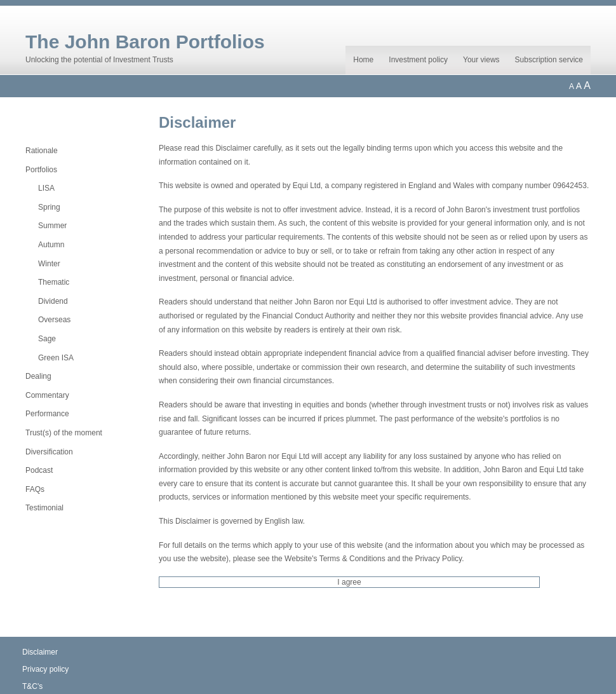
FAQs (35, 489)
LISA (46, 188)
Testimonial (44, 508)
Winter (49, 264)
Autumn (51, 245)
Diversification (49, 452)
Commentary (47, 395)
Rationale (42, 151)
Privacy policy (45, 669)
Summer (52, 226)
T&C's (32, 686)
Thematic (54, 282)
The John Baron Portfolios (145, 42)
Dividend (53, 301)
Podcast (39, 470)
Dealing (38, 376)
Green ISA (56, 358)
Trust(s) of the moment (64, 433)
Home (363, 60)
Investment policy (418, 60)
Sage (47, 339)
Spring (49, 207)
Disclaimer (40, 652)
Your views (481, 60)
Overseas (54, 320)
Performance (47, 414)
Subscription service (549, 60)
